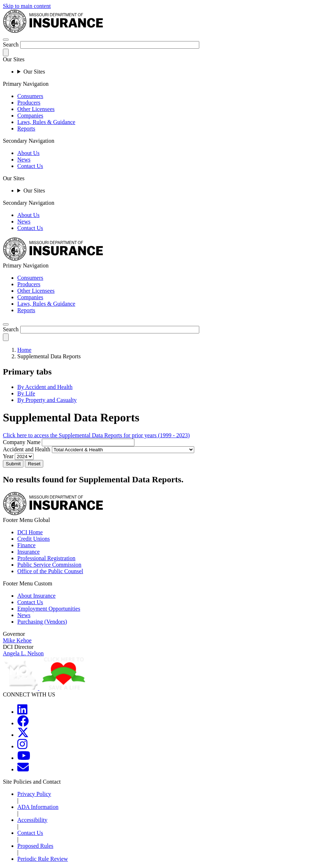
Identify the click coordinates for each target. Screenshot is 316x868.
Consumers (30, 96)
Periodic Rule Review (43, 859)
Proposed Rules (35, 846)
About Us (28, 153)
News (24, 160)
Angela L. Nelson (23, 653)
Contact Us (30, 166)
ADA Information (38, 807)
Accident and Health (27, 449)
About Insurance (36, 596)
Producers (29, 103)
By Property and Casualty (47, 400)
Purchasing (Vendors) (42, 622)
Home (24, 350)
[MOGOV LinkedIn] (22, 712)
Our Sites (34, 72)
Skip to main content (27, 6)
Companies (30, 116)
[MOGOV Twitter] (23, 735)
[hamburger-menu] (6, 40)
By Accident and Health (45, 387)
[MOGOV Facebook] (23, 723)
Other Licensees (36, 109)
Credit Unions (34, 539)
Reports (26, 129)
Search (11, 45)
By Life (26, 393)
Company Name (22, 442)
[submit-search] (6, 52)
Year (8, 456)
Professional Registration (46, 558)
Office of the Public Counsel (50, 571)
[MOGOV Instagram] (22, 746)
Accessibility (32, 820)
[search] (6, 324)
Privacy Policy (34, 794)
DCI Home (30, 532)
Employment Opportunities (49, 609)
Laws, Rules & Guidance (46, 122)
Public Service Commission (49, 565)
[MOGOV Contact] (23, 769)
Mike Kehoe (17, 640)
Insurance (28, 552)
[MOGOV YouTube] (24, 758)
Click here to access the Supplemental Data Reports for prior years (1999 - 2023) (96, 435)
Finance (26, 545)
